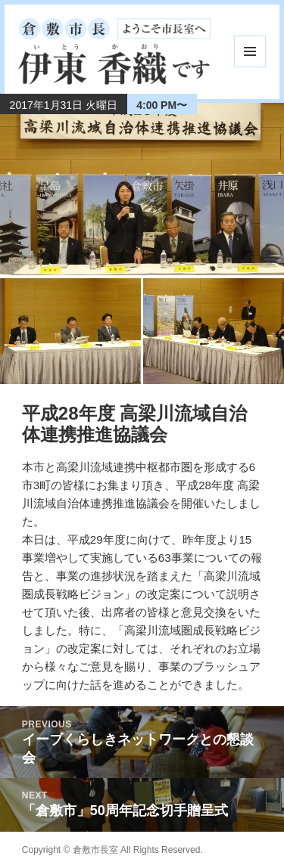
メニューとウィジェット (250, 51)
